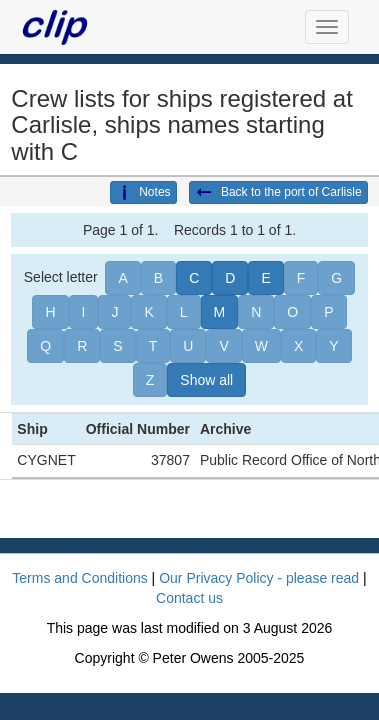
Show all (206, 380)
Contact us (189, 598)
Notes (143, 193)
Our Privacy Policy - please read (259, 578)
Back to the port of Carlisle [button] (278, 193)
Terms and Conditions (79, 578)
